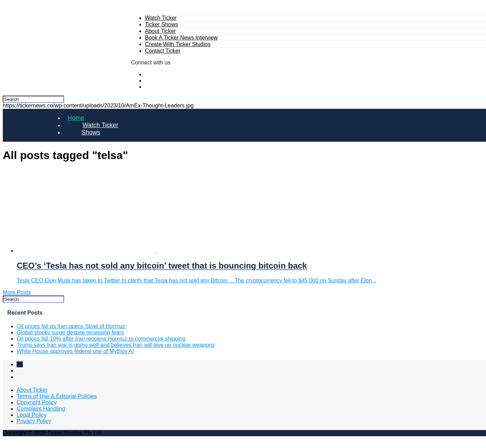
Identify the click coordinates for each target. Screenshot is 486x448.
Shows (91, 132)
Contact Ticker (163, 51)
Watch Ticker (161, 18)
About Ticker (160, 31)
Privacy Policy (34, 421)
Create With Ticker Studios (178, 44)
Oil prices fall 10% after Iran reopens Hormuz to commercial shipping (101, 339)
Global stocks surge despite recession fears (70, 332)
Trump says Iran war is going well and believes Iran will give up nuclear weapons (116, 345)
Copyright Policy (37, 402)
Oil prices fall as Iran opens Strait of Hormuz (71, 326)
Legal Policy (32, 415)
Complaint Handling (41, 409)
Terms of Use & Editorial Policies (57, 396)
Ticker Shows (161, 24)
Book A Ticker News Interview (181, 38)
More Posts (17, 292)
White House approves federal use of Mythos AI (75, 351)
